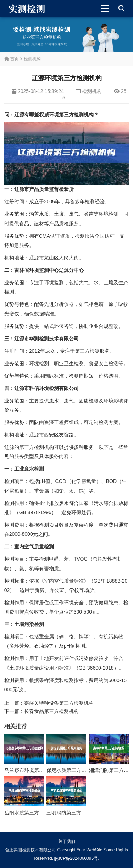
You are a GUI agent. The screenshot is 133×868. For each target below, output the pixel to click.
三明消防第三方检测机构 (74, 813)
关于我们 (67, 841)
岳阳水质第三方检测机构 (32, 813)
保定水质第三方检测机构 (74, 770)
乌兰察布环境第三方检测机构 (37, 770)
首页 (12, 59)
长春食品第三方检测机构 (51, 711)
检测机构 (32, 59)
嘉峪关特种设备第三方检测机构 (59, 703)
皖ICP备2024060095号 (76, 858)
